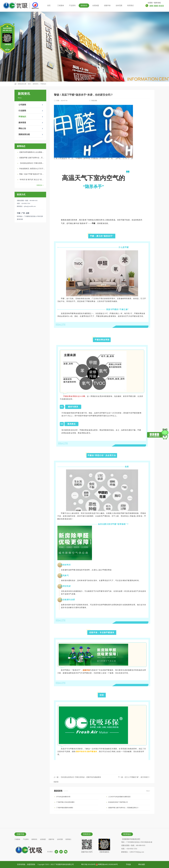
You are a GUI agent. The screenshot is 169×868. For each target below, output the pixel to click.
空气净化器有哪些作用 (63, 797)
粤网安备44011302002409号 (108, 864)
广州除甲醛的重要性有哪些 (65, 808)
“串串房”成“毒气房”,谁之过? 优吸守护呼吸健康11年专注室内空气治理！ (32, 180)
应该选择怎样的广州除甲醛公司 (118, 802)
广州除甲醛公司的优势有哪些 (65, 802)
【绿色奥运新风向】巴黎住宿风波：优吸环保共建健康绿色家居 (32, 163)
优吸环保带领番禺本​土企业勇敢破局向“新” (32, 152)
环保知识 (43, 84)
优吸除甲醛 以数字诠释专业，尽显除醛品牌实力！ (32, 158)
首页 (49, 6)
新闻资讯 (36, 84)
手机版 (128, 864)
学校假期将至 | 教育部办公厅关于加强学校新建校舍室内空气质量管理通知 (32, 169)
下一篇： (134, 777)
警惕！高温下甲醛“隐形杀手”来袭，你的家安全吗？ (32, 174)
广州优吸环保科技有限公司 (64, 864)
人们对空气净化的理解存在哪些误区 (119, 797)
